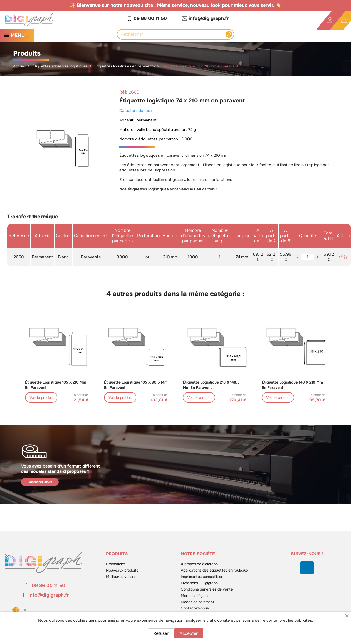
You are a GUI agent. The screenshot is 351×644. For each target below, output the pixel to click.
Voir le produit (41, 397)
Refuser (161, 633)
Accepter (189, 633)
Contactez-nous (40, 482)
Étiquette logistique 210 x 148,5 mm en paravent (211, 385)
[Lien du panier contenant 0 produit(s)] (344, 20)
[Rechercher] (173, 34)
